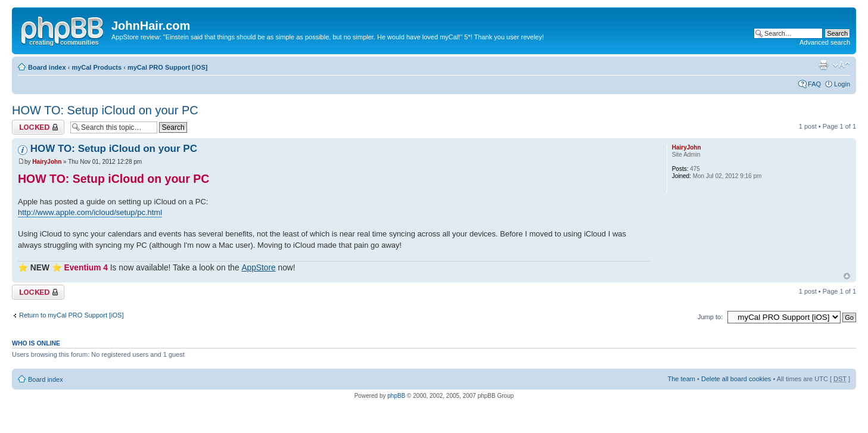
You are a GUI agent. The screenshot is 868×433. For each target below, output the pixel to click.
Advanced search (825, 42)
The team (682, 379)
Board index (47, 67)
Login (842, 84)
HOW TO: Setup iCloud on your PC (105, 110)
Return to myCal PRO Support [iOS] (71, 315)
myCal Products (97, 67)
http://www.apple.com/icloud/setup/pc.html (90, 212)
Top (847, 276)
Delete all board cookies (736, 379)
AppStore (258, 268)
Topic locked (38, 127)
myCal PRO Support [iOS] (167, 67)
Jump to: (710, 317)
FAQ (814, 84)
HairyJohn (47, 162)
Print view (823, 65)
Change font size (841, 65)
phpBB (396, 396)
